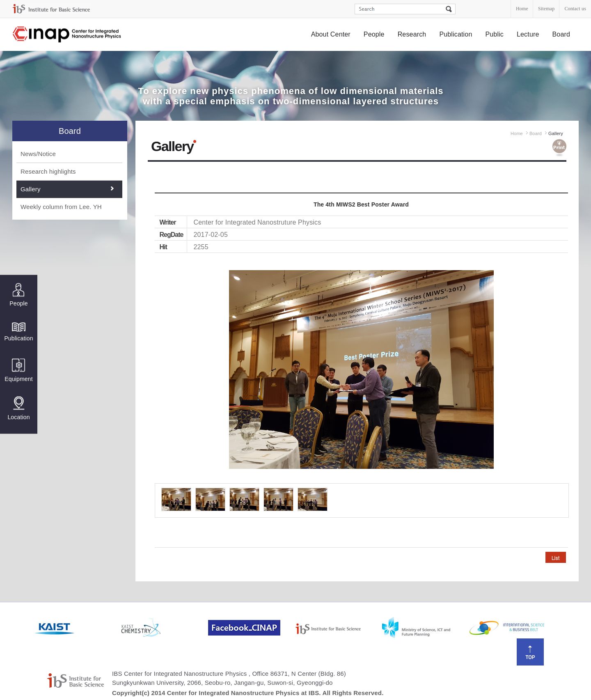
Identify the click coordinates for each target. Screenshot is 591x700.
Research (412, 34)
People (374, 34)
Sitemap (546, 9)
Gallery (31, 189)
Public (494, 34)
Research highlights (48, 171)
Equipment (18, 370)
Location (18, 408)
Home (522, 9)
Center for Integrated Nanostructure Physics (67, 35)
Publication (456, 34)
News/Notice (38, 154)
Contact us (575, 9)
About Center (331, 34)
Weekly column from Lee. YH (61, 207)
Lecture (528, 34)
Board (561, 34)
